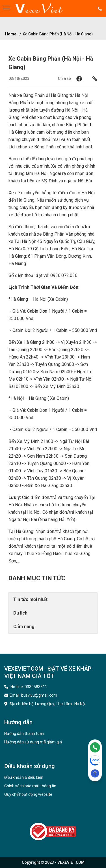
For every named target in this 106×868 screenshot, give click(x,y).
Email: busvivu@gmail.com (31, 695)
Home (11, 34)
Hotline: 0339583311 (26, 687)
